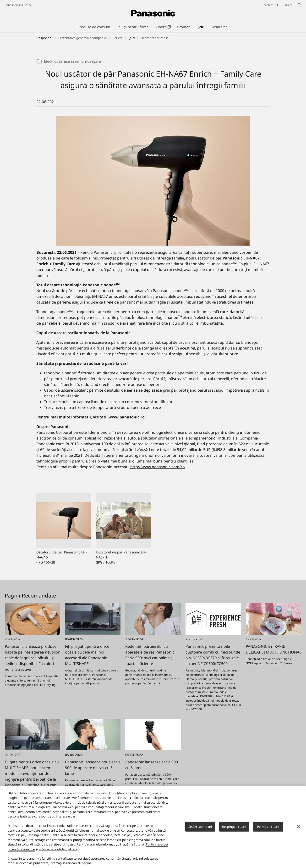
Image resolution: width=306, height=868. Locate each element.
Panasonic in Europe (18, 5)
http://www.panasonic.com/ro (158, 467)
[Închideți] (298, 826)
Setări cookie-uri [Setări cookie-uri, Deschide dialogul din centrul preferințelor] (200, 827)
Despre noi (44, 38)
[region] (153, 827)
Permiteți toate (268, 827)
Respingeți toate (234, 827)
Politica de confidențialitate (58, 849)
